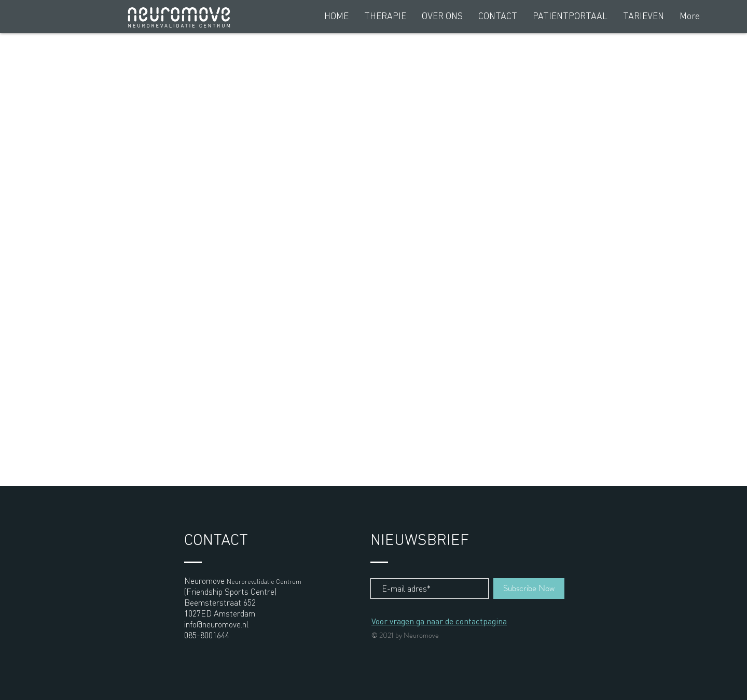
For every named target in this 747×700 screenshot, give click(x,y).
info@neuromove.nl (216, 624)
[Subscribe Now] (529, 589)
